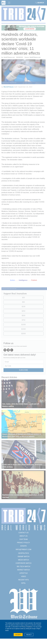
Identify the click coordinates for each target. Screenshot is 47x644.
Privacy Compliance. (27, 627)
